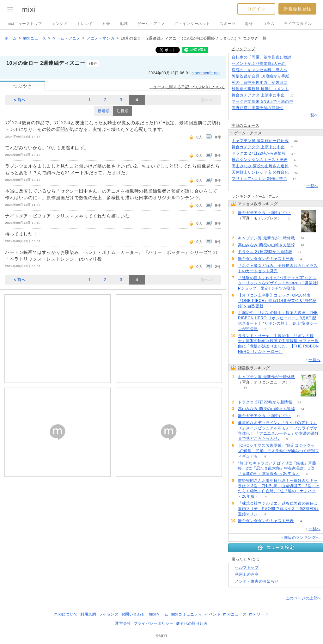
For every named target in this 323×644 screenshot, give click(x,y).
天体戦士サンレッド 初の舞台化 (260, 172)
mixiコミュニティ (187, 614)
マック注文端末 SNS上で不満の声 (262, 101)
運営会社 (123, 623)
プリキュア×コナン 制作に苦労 (259, 179)
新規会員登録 (297, 9)
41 (296, 172)
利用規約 (88, 614)
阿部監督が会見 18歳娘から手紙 (260, 76)
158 (295, 70)
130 (299, 57)
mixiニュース (34, 38)
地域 (124, 24)
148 (293, 64)
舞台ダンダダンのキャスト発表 (259, 160)
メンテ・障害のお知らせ (257, 581)
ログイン (256, 9)
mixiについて (66, 614)
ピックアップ (243, 49)
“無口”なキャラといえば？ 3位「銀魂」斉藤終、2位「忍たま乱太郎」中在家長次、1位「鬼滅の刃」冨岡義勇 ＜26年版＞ (277, 469)
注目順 (123, 111)
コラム (269, 24)
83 (291, 108)
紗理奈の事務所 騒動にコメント (260, 89)
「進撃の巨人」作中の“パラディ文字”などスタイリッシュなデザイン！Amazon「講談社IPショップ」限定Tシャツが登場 (278, 283)
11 (292, 95)
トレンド (85, 24)
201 (295, 83)
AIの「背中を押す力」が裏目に (259, 83)
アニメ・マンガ (101, 38)
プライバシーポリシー (154, 623)
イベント (213, 614)
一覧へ (312, 115)
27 (293, 153)
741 (297, 76)
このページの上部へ (304, 598)
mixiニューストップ (24, 24)
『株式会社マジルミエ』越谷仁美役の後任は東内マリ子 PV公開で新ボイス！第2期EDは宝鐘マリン (279, 509)
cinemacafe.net (206, 73)
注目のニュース (245, 126)
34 (296, 141)
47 (294, 179)
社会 (106, 24)
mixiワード (259, 614)
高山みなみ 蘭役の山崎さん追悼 (260, 166)
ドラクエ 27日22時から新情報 (259, 153)
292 (300, 102)
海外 (249, 24)
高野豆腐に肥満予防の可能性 (258, 108)
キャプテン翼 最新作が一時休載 (260, 141)
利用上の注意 (247, 574)
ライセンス (109, 614)
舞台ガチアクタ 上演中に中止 (258, 95)
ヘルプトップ (247, 567)
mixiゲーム (159, 614)
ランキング (241, 196)
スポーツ (228, 24)
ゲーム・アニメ (151, 24)
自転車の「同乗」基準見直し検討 (262, 57)
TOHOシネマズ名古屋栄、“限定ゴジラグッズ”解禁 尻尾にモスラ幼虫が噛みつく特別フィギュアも (279, 451)
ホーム (11, 38)
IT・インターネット (192, 24)
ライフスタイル (298, 24)
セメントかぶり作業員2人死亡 (259, 64)
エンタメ (59, 24)
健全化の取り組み (192, 623)
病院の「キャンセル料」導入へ (259, 70)
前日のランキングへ (302, 537)
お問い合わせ (133, 614)
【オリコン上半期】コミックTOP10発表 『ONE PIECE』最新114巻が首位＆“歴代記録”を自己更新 (277, 301)
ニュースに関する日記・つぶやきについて (187, 87)
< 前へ (20, 100)
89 (296, 89)
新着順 (104, 111)
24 (296, 166)
